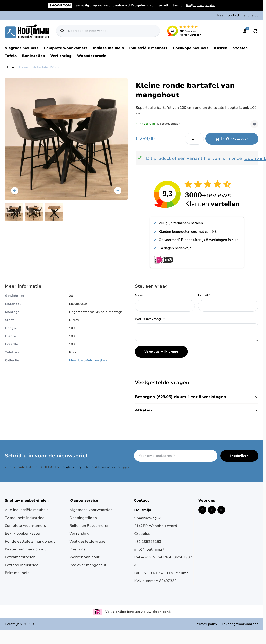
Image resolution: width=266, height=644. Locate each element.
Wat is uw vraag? (150, 319)
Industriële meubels (148, 48)
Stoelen (240, 48)
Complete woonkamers (66, 48)
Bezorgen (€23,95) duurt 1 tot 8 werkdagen (197, 397)
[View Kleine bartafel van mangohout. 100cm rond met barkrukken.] (14, 212)
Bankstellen (33, 56)
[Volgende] (118, 191)
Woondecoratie (92, 56)
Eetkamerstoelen (20, 557)
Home (10, 67)
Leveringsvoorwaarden (240, 624)
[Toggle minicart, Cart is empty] (255, 31)
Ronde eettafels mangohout (30, 541)
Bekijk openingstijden (201, 5)
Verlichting (61, 56)
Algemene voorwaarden (91, 510)
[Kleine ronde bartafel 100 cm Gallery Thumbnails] (34, 212)
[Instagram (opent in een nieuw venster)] (221, 510)
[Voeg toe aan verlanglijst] (254, 124)
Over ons (77, 549)
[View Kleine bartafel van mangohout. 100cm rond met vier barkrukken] (34, 212)
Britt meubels (17, 573)
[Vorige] (15, 191)
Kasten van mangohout (25, 549)
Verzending (80, 533)
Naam (141, 295)
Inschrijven (239, 456)
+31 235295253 (148, 542)
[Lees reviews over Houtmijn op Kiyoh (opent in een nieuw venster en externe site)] (184, 31)
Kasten (221, 48)
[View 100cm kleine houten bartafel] (54, 212)
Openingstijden (83, 518)
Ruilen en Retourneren (89, 526)
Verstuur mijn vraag (161, 352)
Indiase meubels (108, 48)
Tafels (11, 56)
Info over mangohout (88, 565)
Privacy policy (206, 624)
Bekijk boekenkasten (23, 533)
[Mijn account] (245, 31)
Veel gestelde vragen (88, 541)
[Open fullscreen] (66, 139)
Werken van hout (84, 557)
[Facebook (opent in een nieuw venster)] (212, 510)
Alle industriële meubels (27, 510)
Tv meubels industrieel (25, 518)
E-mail (204, 295)
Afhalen (197, 410)
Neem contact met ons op (238, 15)
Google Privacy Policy (76, 467)
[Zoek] (62, 31)
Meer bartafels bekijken (88, 360)
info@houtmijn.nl (149, 549)
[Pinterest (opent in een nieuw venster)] (202, 510)
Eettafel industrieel (22, 565)
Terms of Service (109, 467)
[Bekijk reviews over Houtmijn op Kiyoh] (197, 194)
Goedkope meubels (191, 48)
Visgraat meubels (22, 48)
